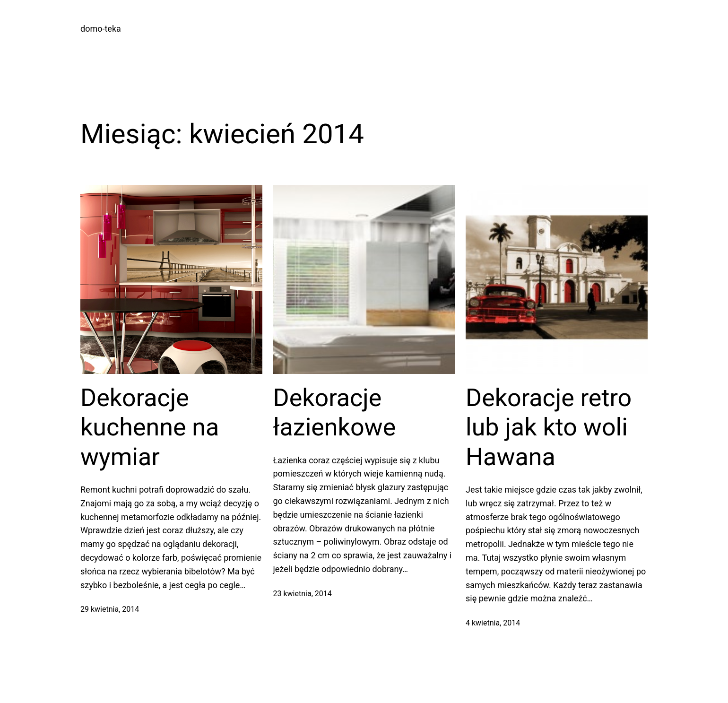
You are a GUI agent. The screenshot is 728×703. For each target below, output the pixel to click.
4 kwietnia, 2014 (493, 623)
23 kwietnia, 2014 (303, 594)
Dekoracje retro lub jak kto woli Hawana (549, 427)
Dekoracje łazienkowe (335, 412)
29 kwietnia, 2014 (110, 609)
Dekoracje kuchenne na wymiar (150, 427)
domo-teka (101, 29)
